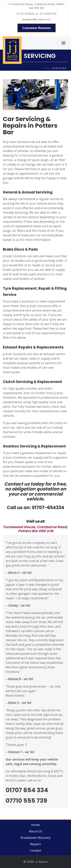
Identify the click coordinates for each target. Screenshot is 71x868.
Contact (36, 850)
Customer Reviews (37, 28)
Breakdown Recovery (36, 838)
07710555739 (47, 14)
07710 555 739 (26, 801)
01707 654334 (26, 14)
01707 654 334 (27, 790)
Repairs (35, 844)
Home (35, 825)
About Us (36, 831)
